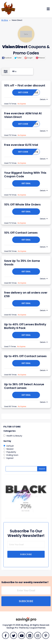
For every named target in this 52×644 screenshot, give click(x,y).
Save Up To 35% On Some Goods (22, 263)
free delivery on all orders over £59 (26, 294)
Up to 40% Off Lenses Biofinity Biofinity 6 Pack (25, 326)
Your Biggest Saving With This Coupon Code (25, 175)
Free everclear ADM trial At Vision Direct (23, 115)
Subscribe (26, 554)
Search (42, 469)
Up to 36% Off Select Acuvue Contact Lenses (24, 386)
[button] (7, 58)
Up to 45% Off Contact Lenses (25, 356)
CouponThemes (37, 628)
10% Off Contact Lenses (21, 233)
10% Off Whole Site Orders (22, 204)
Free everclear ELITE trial (21, 145)
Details (43, 99)
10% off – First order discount (25, 85)
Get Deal (26, 183)
